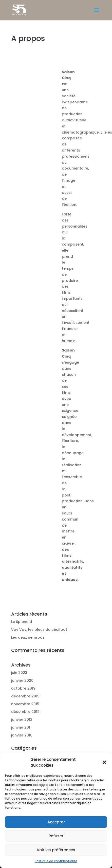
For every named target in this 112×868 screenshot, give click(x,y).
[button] (104, 762)
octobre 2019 (23, 688)
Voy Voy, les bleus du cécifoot (39, 630)
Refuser (56, 836)
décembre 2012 (25, 712)
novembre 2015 (25, 704)
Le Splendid (22, 622)
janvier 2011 (21, 727)
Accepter (56, 822)
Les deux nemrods (28, 637)
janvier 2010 (22, 735)
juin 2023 (19, 673)
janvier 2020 (22, 680)
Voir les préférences (56, 850)
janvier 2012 (22, 719)
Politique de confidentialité (56, 861)
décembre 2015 (25, 696)
